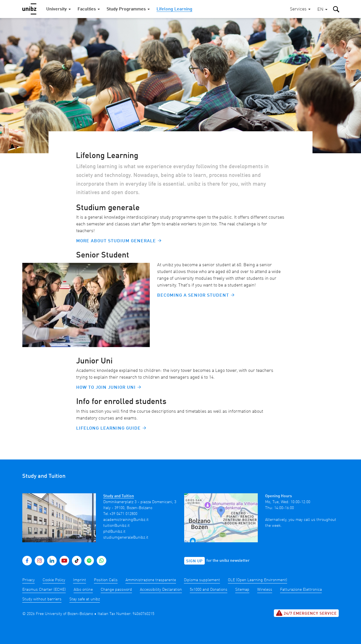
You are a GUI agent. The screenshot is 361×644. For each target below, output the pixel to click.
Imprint (80, 580)
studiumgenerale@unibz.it (126, 538)
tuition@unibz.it (116, 526)
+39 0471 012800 (123, 514)
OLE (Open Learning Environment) (257, 580)
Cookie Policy (54, 580)
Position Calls (106, 580)
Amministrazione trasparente (151, 580)
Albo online (83, 590)
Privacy (28, 580)
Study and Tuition (119, 496)
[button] (322, 10)
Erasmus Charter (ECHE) (44, 590)
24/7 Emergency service (306, 613)
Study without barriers (42, 599)
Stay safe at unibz (85, 599)
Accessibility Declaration (161, 590)
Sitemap (242, 590)
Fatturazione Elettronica (301, 590)
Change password (116, 590)
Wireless (265, 590)
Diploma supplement (202, 580)
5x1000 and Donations (209, 590)
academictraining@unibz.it (126, 520)
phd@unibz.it (114, 532)
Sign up (194, 561)
